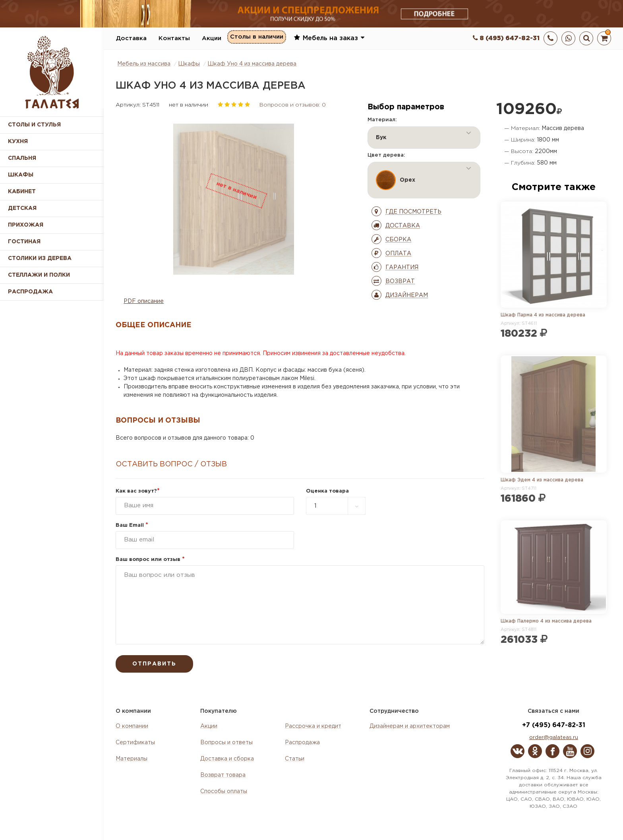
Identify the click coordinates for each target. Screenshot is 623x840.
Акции (212, 38)
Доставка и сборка (227, 759)
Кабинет (22, 192)
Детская (22, 208)
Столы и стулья (34, 125)
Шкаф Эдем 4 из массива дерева (542, 480)
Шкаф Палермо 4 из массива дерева (546, 621)
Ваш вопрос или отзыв (150, 560)
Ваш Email (132, 525)
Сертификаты (135, 743)
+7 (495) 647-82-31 (554, 725)
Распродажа (302, 743)
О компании (132, 726)
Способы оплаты (224, 792)
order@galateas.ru (554, 738)
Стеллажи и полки (39, 275)
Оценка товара (327, 491)
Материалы (132, 759)
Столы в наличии (257, 38)
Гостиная (24, 242)
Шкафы (21, 175)
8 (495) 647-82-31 (506, 38)
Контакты (174, 38)
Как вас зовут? (138, 491)
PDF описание (144, 301)
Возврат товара (223, 775)
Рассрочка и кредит (313, 726)
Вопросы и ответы (226, 743)
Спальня (22, 158)
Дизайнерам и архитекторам (410, 726)
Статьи (295, 759)
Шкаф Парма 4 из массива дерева (543, 315)
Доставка (131, 38)
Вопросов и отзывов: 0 (293, 105)
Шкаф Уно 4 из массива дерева (252, 64)
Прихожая (26, 225)
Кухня (18, 142)
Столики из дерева (40, 258)
